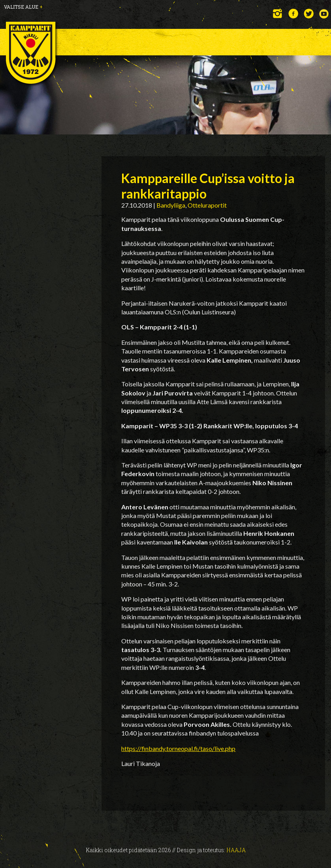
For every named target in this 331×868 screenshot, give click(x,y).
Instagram (278, 14)
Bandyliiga (171, 205)
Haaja (236, 850)
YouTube (324, 14)
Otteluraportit (207, 205)
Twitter (309, 14)
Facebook (293, 14)
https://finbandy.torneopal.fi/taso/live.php (178, 748)
